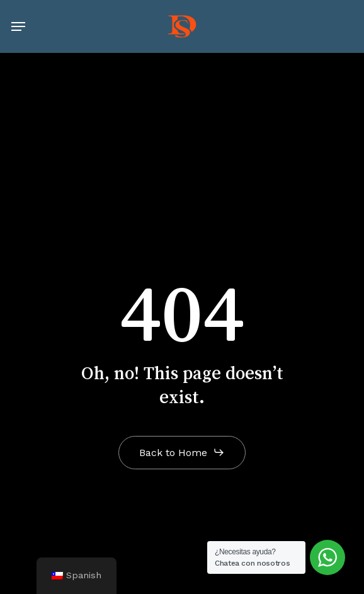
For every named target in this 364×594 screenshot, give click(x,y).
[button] (18, 26)
